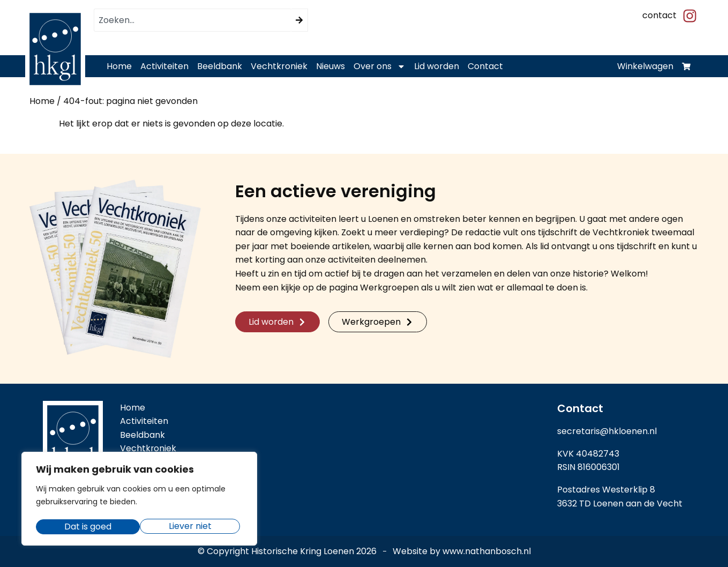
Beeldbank (220, 66)
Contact (485, 66)
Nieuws (331, 66)
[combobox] (193, 20)
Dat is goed (191, 527)
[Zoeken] (299, 20)
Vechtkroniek (279, 66)
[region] (139, 500)
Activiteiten (164, 66)
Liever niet (86, 527)
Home (119, 66)
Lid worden (437, 66)
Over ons (380, 66)
